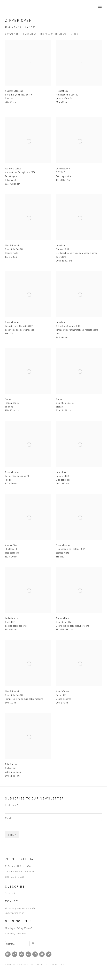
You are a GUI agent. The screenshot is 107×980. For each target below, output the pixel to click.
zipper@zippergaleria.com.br (20, 908)
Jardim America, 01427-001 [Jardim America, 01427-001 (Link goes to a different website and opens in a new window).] (19, 871)
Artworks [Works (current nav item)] (12, 34)
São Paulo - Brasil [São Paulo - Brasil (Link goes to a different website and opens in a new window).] (14, 877)
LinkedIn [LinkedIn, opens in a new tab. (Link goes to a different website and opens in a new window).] (28, 954)
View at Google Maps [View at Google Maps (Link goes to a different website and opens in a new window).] (49, 954)
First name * (12, 805)
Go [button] (34, 943)
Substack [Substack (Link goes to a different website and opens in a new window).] (10, 893)
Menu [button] (99, 6)
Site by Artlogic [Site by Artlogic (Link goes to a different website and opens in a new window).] (56, 964)
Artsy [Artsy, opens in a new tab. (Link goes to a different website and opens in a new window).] (35, 954)
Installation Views (54, 34)
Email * (9, 818)
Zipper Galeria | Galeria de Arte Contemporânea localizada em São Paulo (24, 6)
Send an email (42, 954)
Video (75, 34)
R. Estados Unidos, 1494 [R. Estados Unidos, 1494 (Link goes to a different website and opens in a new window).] (18, 866)
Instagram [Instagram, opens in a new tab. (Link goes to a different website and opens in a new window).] (8, 954)
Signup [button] (12, 835)
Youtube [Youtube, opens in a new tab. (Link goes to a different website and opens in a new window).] (21, 954)
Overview (30, 34)
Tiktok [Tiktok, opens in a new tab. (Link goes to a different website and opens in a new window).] (15, 954)
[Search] (17, 944)
